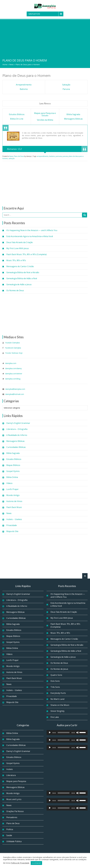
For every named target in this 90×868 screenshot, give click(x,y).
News (11, 64)
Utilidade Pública (14, 841)
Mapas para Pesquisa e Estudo (45, 114)
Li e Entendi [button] (36, 863)
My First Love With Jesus (18, 248)
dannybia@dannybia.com (15, 389)
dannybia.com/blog (13, 379)
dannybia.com (11, 363)
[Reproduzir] (50, 733)
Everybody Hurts (58, 693)
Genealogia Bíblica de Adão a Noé (22, 278)
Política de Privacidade (20, 863)
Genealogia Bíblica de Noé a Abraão (23, 272)
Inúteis (10, 769)
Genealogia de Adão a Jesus (19, 284)
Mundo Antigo (13, 495)
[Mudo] (78, 733)
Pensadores (12, 817)
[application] (67, 733)
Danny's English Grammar (18, 751)
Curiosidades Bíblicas (16, 447)
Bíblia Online (12, 477)
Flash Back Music (14, 507)
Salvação (66, 85)
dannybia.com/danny (13, 368)
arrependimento (43, 156)
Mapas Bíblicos (13, 465)
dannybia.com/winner (14, 374)
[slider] (64, 733)
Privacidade (12, 525)
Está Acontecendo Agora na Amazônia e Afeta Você (30, 236)
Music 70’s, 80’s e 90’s (16, 260)
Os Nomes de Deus (15, 290)
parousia (59, 156)
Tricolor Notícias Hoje (14, 353)
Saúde (9, 835)
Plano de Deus (19, 156)
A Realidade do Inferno (17, 435)
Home (5, 64)
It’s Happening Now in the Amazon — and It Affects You (32, 230)
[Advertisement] (45, 38)
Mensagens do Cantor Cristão (20, 266)
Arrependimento (24, 85)
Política (10, 829)
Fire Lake (55, 717)
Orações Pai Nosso (15, 811)
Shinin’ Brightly (57, 711)
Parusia (66, 89)
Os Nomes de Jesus (59, 669)
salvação (12, 158)
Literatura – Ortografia (17, 429)
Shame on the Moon (60, 705)
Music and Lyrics (14, 799)
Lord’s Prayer (12, 489)
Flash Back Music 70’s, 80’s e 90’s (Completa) (26, 254)
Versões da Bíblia (45, 120)
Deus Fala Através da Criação (20, 242)
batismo (52, 156)
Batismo (24, 89)
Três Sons (55, 687)
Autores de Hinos (14, 501)
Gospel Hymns (13, 471)
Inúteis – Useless (14, 519)
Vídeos (9, 483)
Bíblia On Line (17, 119)
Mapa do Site (12, 531)
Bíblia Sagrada (13, 453)
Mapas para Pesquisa (16, 781)
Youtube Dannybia (12, 343)
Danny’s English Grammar (18, 423)
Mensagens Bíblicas (15, 441)
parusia (65, 156)
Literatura (11, 775)
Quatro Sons (56, 675)
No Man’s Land (57, 699)
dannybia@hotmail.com (15, 394)
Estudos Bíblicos (14, 459)
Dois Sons (55, 681)
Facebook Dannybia (13, 348)
